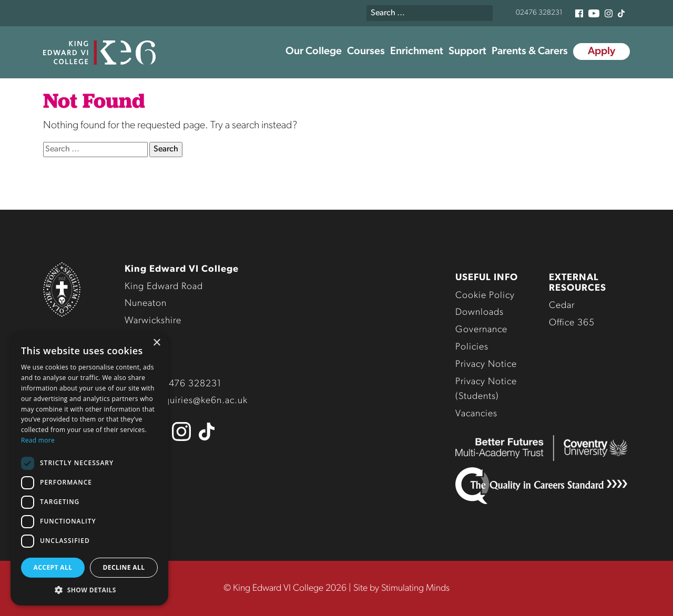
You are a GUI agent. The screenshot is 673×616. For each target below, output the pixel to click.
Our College (314, 52)
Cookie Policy (485, 296)
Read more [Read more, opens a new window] (38, 440)
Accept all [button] (53, 567)
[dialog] (89, 469)
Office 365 (572, 323)
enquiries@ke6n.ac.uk (201, 401)
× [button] (156, 343)
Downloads (480, 312)
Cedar (562, 306)
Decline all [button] (124, 567)
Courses (366, 52)
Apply (601, 52)
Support (467, 52)
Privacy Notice (486, 365)
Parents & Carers (530, 52)
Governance (481, 330)
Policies (472, 347)
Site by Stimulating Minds (401, 588)
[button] (89, 590)
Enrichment (417, 52)
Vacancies (476, 414)
